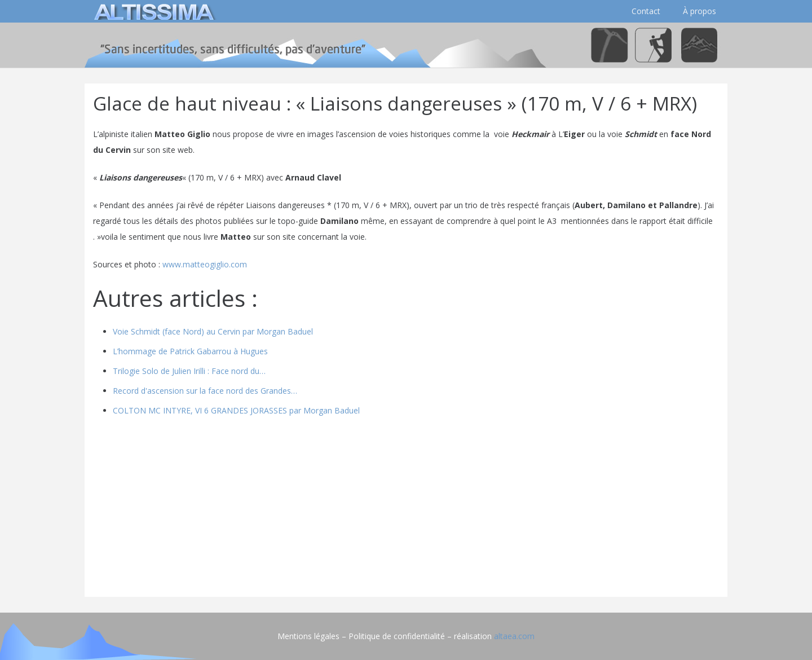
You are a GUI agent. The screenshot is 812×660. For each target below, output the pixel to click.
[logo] (152, 11)
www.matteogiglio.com (205, 264)
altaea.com (514, 636)
